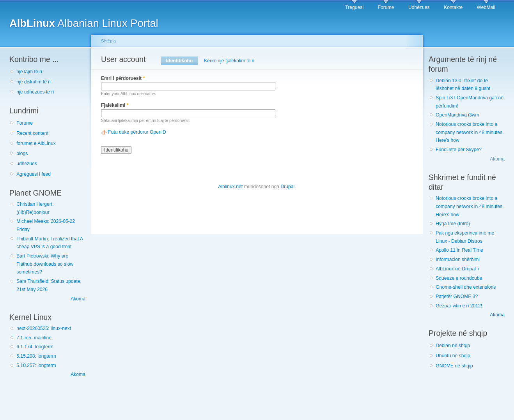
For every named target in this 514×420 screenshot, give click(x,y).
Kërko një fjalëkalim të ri (229, 61)
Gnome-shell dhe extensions (466, 287)
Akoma (78, 299)
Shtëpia (108, 41)
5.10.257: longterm (36, 365)
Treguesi (354, 7)
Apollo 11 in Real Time (459, 250)
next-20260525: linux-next (44, 328)
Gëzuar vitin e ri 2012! (459, 306)
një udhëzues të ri (35, 92)
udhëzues (27, 164)
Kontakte (453, 7)
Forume (386, 7)
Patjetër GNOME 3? (457, 296)
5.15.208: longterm (36, 356)
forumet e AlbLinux (36, 143)
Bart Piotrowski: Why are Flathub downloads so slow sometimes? (45, 264)
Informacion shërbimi (458, 259)
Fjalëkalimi (115, 105)
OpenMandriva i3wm (457, 115)
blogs (22, 154)
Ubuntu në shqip (453, 356)
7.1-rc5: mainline (34, 338)
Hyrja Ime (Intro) (453, 224)
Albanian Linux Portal (84, 23)
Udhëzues (419, 7)
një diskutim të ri (34, 82)
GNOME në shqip (454, 366)
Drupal (287, 187)
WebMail (486, 7)
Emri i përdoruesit (123, 78)
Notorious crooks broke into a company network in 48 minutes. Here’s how (470, 132)
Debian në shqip (453, 346)
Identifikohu (182, 61)
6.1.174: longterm (35, 347)
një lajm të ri (29, 72)
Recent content (32, 133)
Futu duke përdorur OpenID (137, 132)
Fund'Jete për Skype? (459, 150)
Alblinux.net (230, 187)
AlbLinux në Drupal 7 (458, 269)
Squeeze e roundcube (459, 278)
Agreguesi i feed (34, 174)
